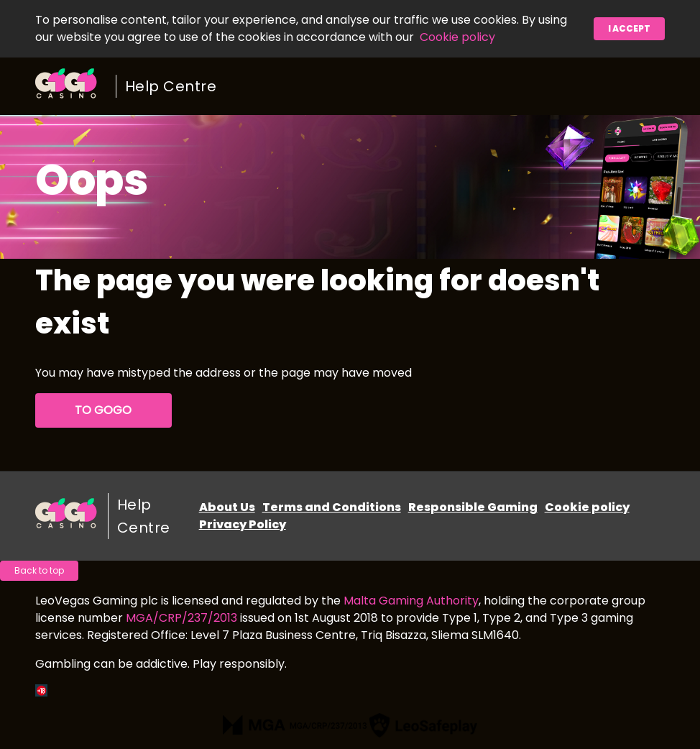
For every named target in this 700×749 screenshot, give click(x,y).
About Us (227, 507)
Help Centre (171, 86)
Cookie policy (457, 37)
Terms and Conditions (332, 507)
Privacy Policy (243, 524)
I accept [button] (629, 28)
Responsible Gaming (473, 507)
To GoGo (103, 410)
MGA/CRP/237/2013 (181, 618)
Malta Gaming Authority (411, 601)
